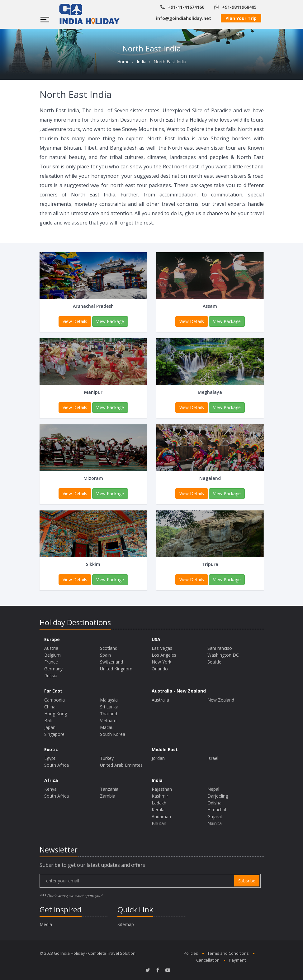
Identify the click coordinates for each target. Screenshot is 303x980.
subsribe (247, 881)
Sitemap (126, 924)
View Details (75, 321)
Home (123, 62)
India (142, 62)
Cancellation (208, 960)
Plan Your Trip (241, 18)
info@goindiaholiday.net (184, 18)
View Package (110, 321)
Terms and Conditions (228, 953)
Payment (237, 960)
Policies (191, 953)
